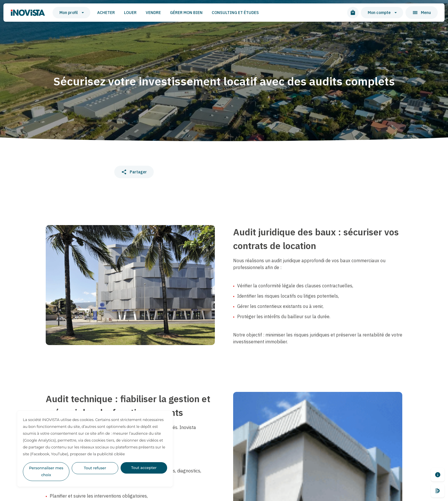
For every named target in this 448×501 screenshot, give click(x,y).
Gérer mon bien (186, 13)
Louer (130, 13)
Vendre (153, 13)
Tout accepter (144, 468)
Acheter (106, 13)
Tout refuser (95, 468)
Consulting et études (235, 13)
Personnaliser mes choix (46, 471)
